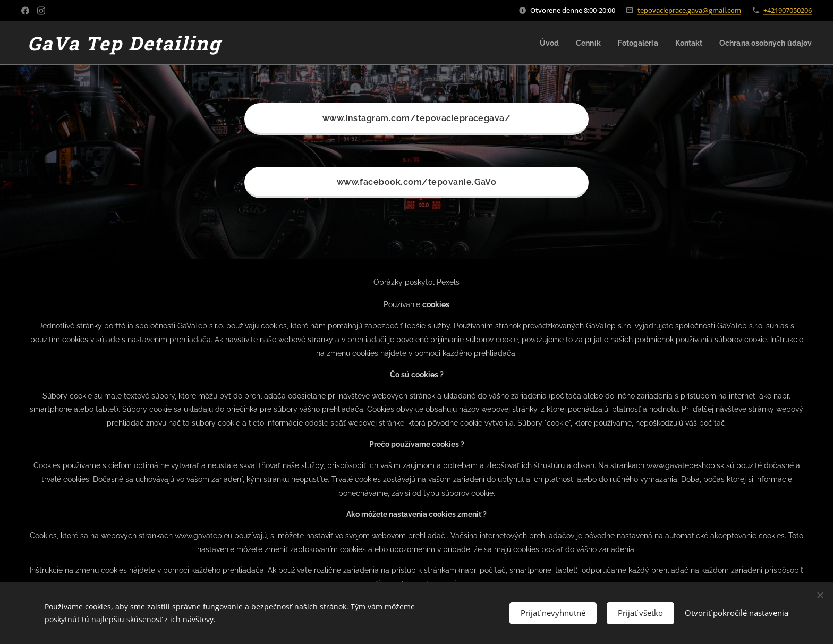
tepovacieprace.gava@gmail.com (689, 10)
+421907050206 (788, 10)
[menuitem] (536, 43)
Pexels (448, 282)
